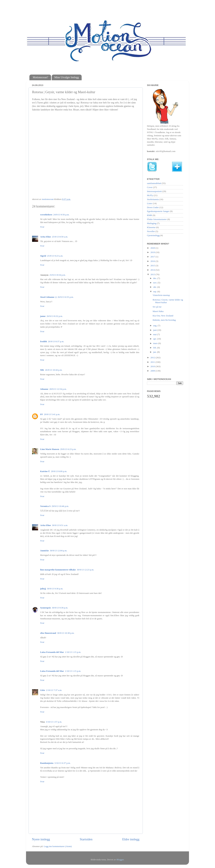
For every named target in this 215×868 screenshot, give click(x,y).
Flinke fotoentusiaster (157, 219)
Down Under (153, 207)
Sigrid (43, 256)
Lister (150, 203)
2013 (153, 274)
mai (155, 334)
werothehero (46, 215)
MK (42, 370)
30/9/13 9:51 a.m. (60, 525)
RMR (149, 215)
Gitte (43, 690)
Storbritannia (153, 199)
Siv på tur (157, 307)
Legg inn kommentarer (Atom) (58, 846)
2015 (153, 266)
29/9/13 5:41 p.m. (52, 414)
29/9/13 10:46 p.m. (60, 506)
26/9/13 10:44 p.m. (54, 370)
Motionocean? (40, 77)
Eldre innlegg (131, 839)
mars (156, 343)
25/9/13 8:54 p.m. (58, 275)
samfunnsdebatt (154, 183)
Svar (42, 227)
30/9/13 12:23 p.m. (85, 570)
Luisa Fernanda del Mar (52, 652)
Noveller (151, 231)
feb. (155, 348)
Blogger (120, 860)
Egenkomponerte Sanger (158, 211)
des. (155, 278)
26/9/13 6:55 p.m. (66, 297)
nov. (155, 283)
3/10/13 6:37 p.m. (62, 763)
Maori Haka (158, 311)
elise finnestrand (48, 633)
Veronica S (45, 506)
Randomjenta (47, 763)
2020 (153, 248)
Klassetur (151, 227)
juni (155, 330)
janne (43, 316)
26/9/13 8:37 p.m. (56, 341)
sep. (155, 291)
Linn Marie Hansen (50, 449)
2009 (153, 371)
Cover (150, 187)
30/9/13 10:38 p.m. (66, 633)
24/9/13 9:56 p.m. (61, 215)
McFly (150, 195)
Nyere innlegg (41, 839)
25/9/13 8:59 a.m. (60, 237)
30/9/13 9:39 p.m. (60, 608)
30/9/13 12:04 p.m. (59, 551)
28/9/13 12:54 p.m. (58, 389)
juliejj (43, 589)
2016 (153, 261)
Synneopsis (46, 608)
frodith (44, 341)
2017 (153, 257)
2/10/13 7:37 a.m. (54, 690)
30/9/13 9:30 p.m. (55, 589)
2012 (153, 358)
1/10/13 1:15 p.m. (73, 652)
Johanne (44, 389)
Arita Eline (46, 237)
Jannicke (45, 551)
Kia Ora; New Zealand (163, 316)
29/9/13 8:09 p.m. (59, 471)
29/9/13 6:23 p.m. (68, 449)
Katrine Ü (45, 471)
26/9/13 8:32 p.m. (55, 316)
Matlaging (152, 223)
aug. (155, 325)
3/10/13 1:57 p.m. (54, 722)
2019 (153, 252)
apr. (155, 339)
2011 (153, 362)
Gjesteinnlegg (153, 235)
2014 (153, 270)
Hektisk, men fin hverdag (164, 320)
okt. (155, 287)
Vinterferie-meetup (161, 295)
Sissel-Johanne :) (48, 297)
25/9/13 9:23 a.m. (55, 256)
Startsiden (86, 839)
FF (42, 414)
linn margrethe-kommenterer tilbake (58, 570)
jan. (155, 352)
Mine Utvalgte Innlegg (67, 77)
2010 (153, 366)
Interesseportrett (154, 191)
